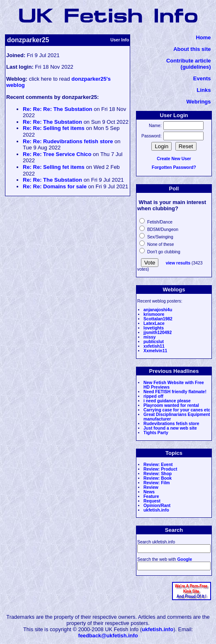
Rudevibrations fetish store (171, 424)
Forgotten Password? (174, 167)
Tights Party (156, 433)
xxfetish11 (154, 346)
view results (178, 263)
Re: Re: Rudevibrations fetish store (68, 141)
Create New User (174, 159)
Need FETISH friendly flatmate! (175, 392)
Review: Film (157, 483)
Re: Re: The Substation (52, 122)
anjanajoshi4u (158, 310)
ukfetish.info (156, 510)
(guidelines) (196, 67)
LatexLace (154, 323)
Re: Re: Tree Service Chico (57, 154)
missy (149, 337)
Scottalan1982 (158, 319)
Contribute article (189, 61)
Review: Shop (158, 474)
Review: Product (160, 469)
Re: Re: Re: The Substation (58, 109)
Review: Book (158, 478)
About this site (192, 49)
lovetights (154, 328)
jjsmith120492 (158, 333)
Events (202, 78)
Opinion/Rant (157, 506)
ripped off (153, 396)
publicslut (154, 342)
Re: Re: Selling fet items (54, 128)
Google (184, 559)
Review (151, 487)
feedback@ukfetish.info (108, 636)
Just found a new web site (170, 428)
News (149, 492)
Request (152, 501)
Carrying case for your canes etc (177, 410)
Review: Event (158, 465)
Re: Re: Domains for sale (55, 186)
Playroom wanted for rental (171, 405)
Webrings (199, 102)
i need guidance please (167, 401)
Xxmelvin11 (155, 351)
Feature (151, 496)
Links (204, 90)
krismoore (154, 314)
